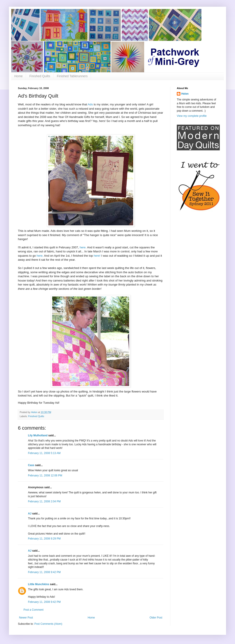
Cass (31, 465)
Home (18, 76)
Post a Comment (33, 610)
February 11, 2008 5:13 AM (44, 453)
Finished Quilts (40, 76)
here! (97, 256)
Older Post (156, 618)
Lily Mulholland (38, 435)
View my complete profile (192, 116)
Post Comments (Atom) (48, 624)
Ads (90, 104)
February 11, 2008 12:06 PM (45, 476)
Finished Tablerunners (72, 76)
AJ (30, 514)
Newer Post (26, 618)
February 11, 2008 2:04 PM (44, 501)
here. (83, 247)
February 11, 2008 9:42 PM (44, 572)
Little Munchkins (39, 584)
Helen (185, 94)
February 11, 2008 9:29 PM (44, 539)
